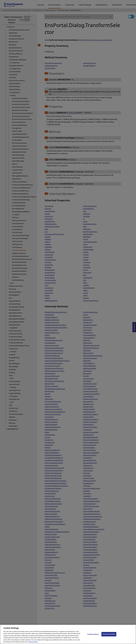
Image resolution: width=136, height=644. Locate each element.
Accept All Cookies (109, 638)
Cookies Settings (93, 638)
